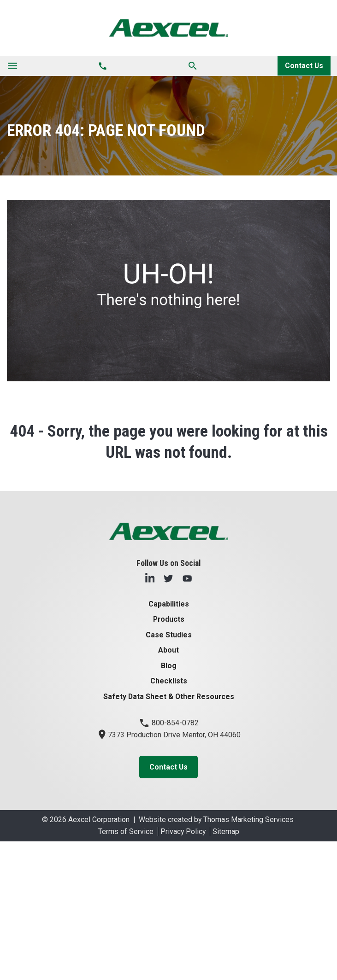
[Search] (193, 66)
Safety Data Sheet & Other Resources (169, 697)
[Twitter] (168, 578)
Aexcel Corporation (99, 820)
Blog (169, 666)
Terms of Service (126, 831)
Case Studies (169, 635)
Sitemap (226, 831)
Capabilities (169, 604)
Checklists (169, 681)
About (168, 650)
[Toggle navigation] (12, 66)
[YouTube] (187, 578)
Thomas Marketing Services (248, 820)
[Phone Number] (103, 66)
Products (169, 619)
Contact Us (304, 66)
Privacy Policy (183, 831)
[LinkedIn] (150, 578)
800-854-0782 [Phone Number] (169, 723)
